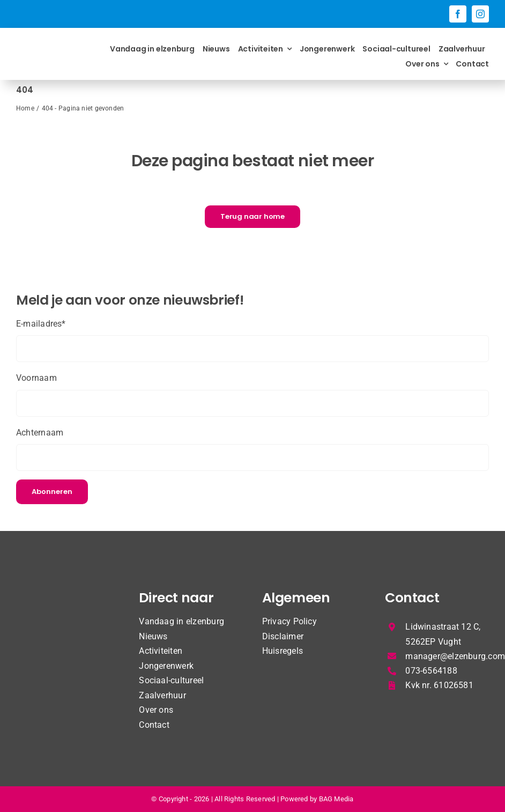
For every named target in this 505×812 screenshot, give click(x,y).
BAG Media (336, 799)
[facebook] (458, 14)
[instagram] (480, 14)
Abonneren (52, 492)
